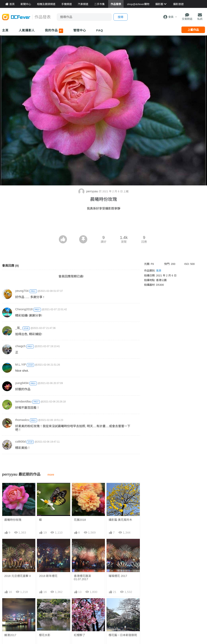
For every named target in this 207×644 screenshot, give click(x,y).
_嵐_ (18, 328)
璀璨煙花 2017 (118, 576)
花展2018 (80, 520)
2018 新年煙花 (48, 576)
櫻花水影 (45, 635)
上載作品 (193, 30)
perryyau (89, 191)
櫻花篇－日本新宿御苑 (123, 635)
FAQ (100, 30)
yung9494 (22, 383)
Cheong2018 (24, 309)
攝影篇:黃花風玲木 (120, 520)
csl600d (20, 441)
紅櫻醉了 (80, 635)
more (51, 475)
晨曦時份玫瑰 (13, 520)
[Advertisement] (103, 224)
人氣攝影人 (27, 30)
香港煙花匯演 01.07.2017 (82, 578)
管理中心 (80, 30)
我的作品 (54, 31)
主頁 (5, 30)
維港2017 (10, 635)
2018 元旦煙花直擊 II (18, 576)
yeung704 (22, 291)
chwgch (20, 346)
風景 (159, 271)
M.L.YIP (21, 364)
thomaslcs (22, 420)
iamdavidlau (23, 401)
